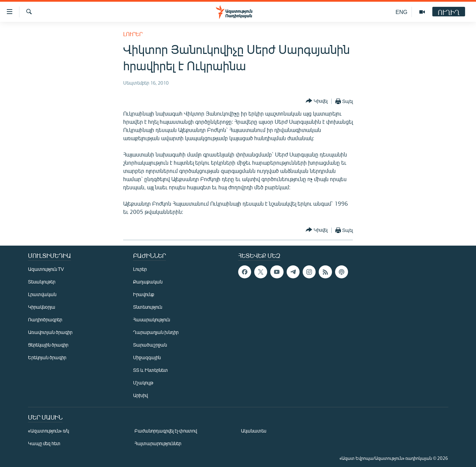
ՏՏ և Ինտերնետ (150, 370)
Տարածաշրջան (150, 345)
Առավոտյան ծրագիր (50, 332)
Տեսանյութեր (42, 282)
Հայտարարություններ (158, 443)
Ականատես (254, 431)
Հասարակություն (152, 319)
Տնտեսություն (148, 307)
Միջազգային (147, 357)
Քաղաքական (148, 282)
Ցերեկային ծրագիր (48, 345)
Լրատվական (42, 294)
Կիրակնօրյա (42, 307)
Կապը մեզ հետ (44, 443)
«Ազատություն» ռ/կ (49, 431)
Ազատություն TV (46, 269)
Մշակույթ (143, 383)
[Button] (317, 101)
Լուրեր (133, 34)
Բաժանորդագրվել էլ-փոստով (166, 431)
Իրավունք (144, 294)
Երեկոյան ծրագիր (47, 357)
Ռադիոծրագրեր (45, 319)
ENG (401, 12)
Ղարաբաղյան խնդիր (156, 332)
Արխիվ (140, 395)
